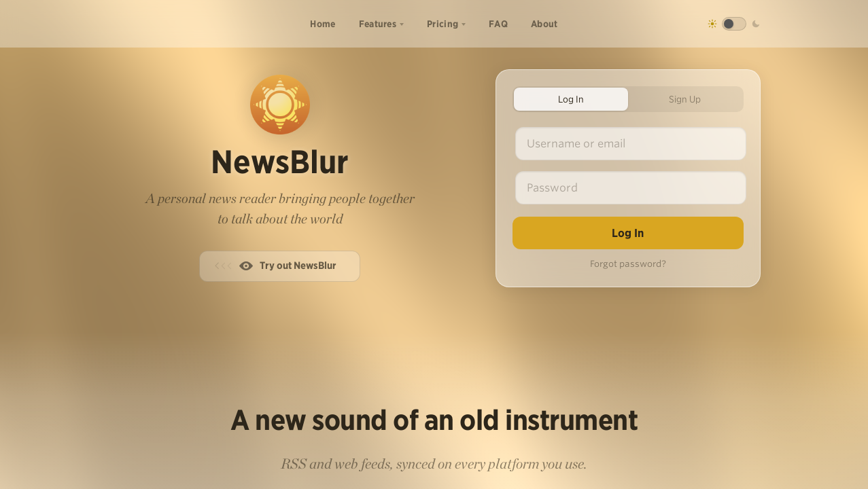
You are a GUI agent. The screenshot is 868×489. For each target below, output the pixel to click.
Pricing (442, 24)
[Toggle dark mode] (734, 24)
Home (323, 24)
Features (378, 24)
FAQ (498, 24)
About (544, 24)
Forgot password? (628, 264)
